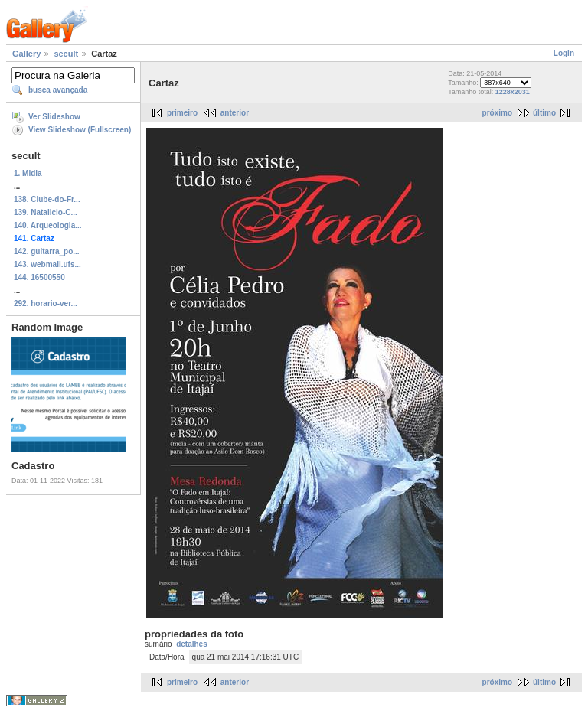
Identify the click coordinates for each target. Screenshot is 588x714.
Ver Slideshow (54, 117)
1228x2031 (513, 92)
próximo (497, 113)
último (544, 113)
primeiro (182, 113)
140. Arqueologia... (48, 225)
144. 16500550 (39, 277)
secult (66, 54)
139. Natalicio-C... (46, 212)
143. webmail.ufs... (47, 264)
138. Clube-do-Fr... (47, 199)
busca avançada (58, 90)
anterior (235, 113)
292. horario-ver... (46, 303)
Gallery (26, 54)
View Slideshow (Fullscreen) (80, 130)
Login (564, 53)
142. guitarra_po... (47, 251)
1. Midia (28, 173)
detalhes (192, 644)
